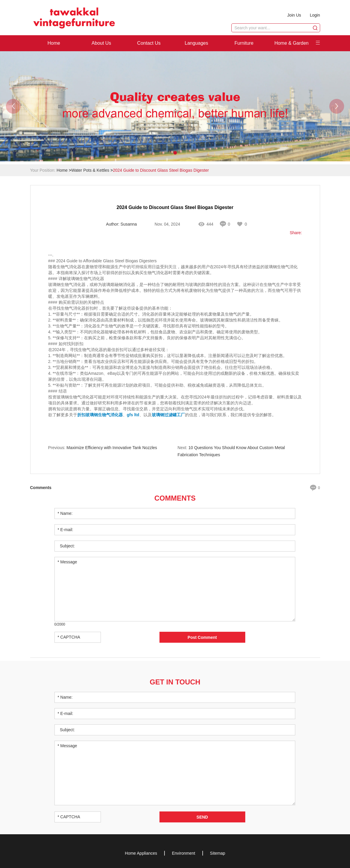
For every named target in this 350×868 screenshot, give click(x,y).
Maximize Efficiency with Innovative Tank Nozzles (112, 448)
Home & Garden (291, 43)
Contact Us (149, 43)
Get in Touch (175, 682)
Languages (196, 43)
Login (315, 15)
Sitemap (218, 853)
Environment (184, 853)
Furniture (244, 43)
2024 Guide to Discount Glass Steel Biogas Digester (161, 170)
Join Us (294, 15)
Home (54, 43)
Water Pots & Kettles (90, 170)
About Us (101, 43)
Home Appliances (141, 853)
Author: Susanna (121, 224)
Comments (175, 498)
